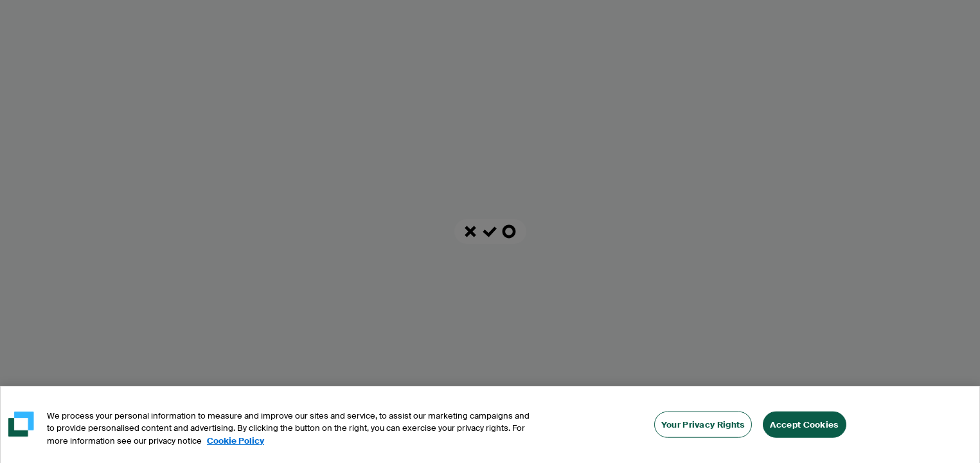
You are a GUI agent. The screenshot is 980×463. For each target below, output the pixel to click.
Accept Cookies (804, 427)
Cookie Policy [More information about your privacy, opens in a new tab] (236, 443)
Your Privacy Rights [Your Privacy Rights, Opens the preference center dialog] (703, 427)
